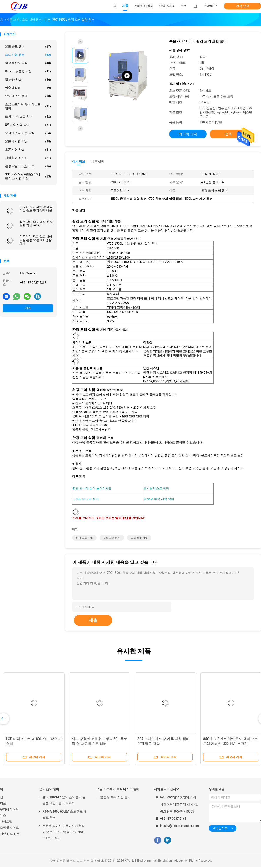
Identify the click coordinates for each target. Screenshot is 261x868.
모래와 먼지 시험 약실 (28, 133)
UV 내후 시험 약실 (28, 125)
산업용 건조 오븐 (28, 158)
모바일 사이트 (9, 828)
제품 (3, 804)
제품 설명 (98, 161)
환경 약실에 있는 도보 (28, 166)
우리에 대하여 (9, 810)
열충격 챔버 (28, 88)
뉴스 (3, 816)
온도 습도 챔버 (28, 47)
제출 (93, 621)
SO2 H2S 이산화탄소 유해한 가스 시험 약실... (28, 176)
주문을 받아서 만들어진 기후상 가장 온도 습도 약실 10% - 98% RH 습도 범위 (64, 833)
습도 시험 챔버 (28, 55)
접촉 (28, 308)
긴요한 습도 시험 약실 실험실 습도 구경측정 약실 (36, 209)
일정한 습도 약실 (28, 63)
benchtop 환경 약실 (28, 71)
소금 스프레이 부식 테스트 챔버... (28, 106)
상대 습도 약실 (84, 539)
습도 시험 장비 (112, 539)
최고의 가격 (188, 134)
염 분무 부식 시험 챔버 (115, 798)
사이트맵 (6, 822)
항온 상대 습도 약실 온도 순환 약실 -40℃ (36, 223)
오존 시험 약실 (28, 150)
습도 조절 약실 (139, 539)
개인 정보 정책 (10, 834)
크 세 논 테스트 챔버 (28, 117)
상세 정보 (79, 161)
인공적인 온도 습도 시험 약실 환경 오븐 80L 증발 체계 (36, 240)
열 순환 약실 (28, 80)
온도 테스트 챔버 (28, 96)
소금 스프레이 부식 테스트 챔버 (118, 790)
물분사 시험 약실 (28, 141)
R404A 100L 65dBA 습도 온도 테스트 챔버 (65, 815)
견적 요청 (242, 6)
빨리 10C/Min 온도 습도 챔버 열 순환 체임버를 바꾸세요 (64, 801)
